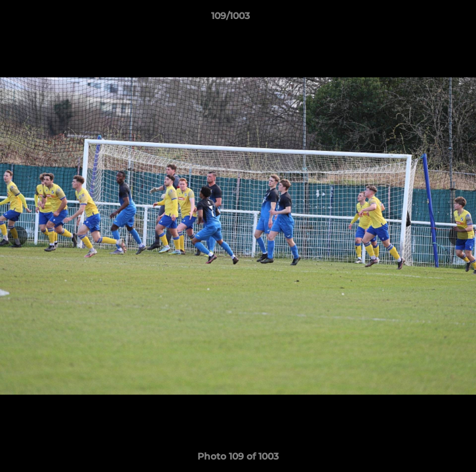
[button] (429, 19)
